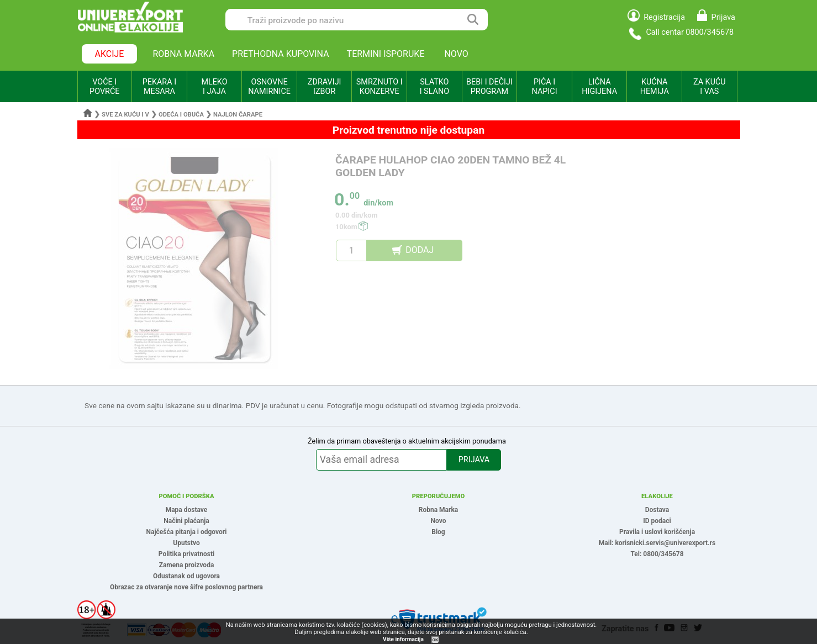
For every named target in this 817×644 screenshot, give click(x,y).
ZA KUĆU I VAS (710, 87)
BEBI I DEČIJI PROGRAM (489, 87)
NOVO (456, 54)
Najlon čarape (238, 115)
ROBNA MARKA (183, 54)
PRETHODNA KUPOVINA (281, 54)
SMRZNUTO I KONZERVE (379, 87)
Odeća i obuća (181, 115)
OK (435, 640)
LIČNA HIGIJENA (599, 87)
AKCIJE (110, 54)
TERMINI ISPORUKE (386, 54)
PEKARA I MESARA (159, 87)
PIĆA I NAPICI (545, 87)
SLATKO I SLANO (434, 87)
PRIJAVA (474, 460)
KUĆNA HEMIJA (655, 87)
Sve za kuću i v (125, 115)
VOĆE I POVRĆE (104, 87)
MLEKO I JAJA (214, 87)
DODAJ (420, 250)
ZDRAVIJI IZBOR (325, 87)
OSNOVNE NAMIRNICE (269, 87)
